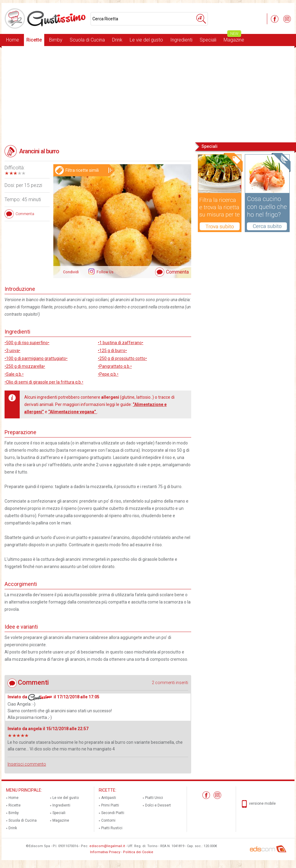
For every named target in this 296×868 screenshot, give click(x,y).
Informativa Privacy (105, 852)
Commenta (177, 272)
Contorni (108, 820)
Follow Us (105, 272)
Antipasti (109, 798)
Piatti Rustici (112, 828)
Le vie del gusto (146, 40)
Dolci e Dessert (158, 805)
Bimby (56, 40)
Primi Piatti (110, 805)
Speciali (208, 40)
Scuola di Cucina (87, 40)
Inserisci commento (27, 764)
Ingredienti (181, 40)
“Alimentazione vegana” (73, 412)
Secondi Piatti (113, 813)
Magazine (234, 38)
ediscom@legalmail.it (107, 846)
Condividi (71, 272)
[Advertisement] (148, 94)
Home (13, 40)
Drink (117, 40)
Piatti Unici (154, 798)
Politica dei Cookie (138, 852)
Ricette (34, 40)
